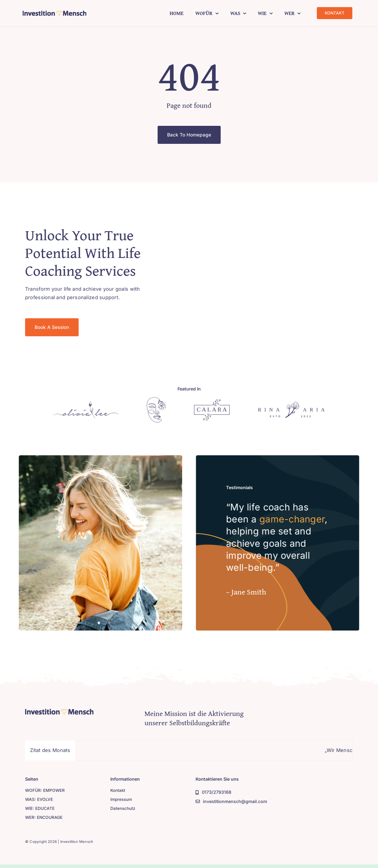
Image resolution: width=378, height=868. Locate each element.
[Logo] (86, 406)
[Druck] (54, 13)
